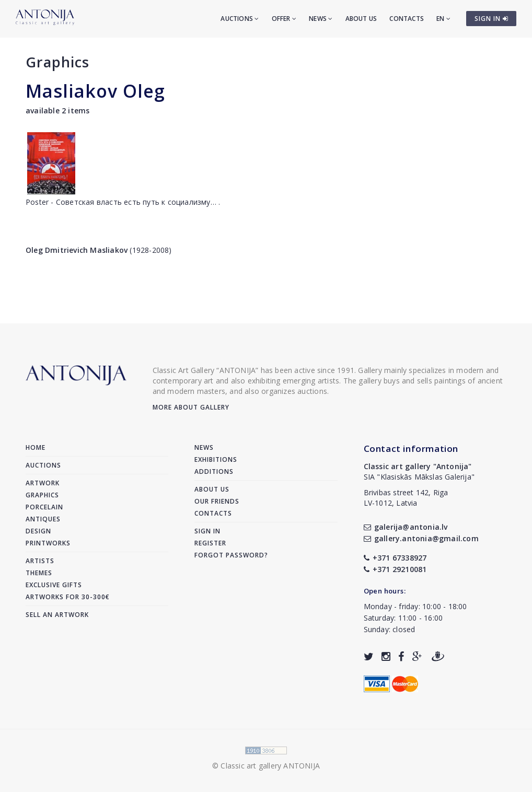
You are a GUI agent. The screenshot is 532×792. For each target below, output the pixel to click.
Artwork (43, 483)
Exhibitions (216, 459)
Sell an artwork (57, 615)
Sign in (207, 531)
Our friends (217, 501)
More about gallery (191, 407)
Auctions (240, 19)
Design (38, 531)
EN (443, 19)
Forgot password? (231, 555)
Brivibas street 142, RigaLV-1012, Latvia (406, 498)
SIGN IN (491, 19)
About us (361, 19)
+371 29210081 (395, 569)
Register (210, 543)
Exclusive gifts (54, 585)
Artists (40, 561)
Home (36, 447)
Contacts (407, 19)
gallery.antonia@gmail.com (421, 538)
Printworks (48, 543)
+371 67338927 (395, 558)
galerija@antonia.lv (406, 527)
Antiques (43, 519)
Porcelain (44, 507)
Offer (284, 19)
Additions (214, 471)
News (321, 19)
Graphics (57, 62)
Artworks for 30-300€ (68, 597)
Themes (39, 573)
